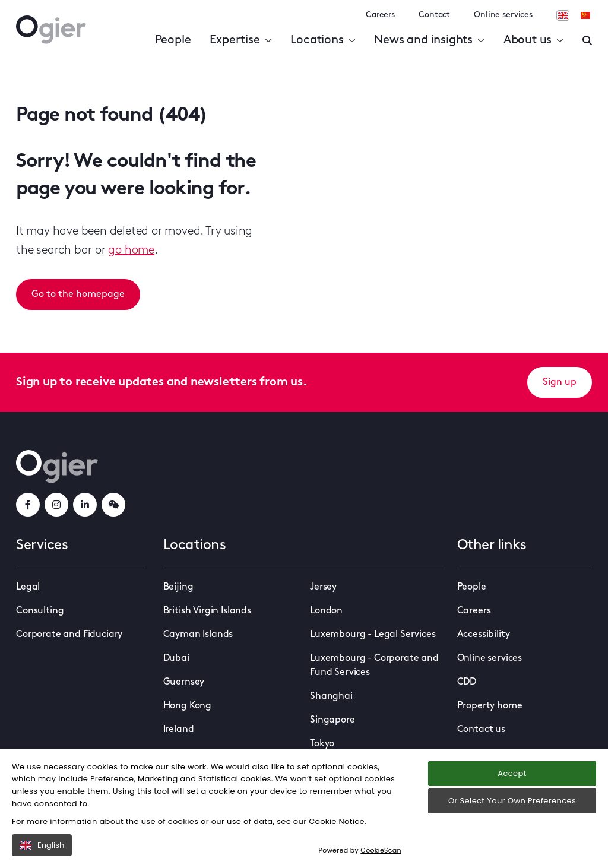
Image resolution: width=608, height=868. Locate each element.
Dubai (176, 658)
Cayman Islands (198, 635)
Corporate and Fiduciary (69, 635)
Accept (512, 773)
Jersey (323, 587)
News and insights (429, 40)
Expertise (240, 40)
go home (131, 251)
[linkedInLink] (85, 505)
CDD (467, 682)
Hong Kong (188, 706)
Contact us (481, 730)
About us (533, 40)
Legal (28, 587)
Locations (323, 40)
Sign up (560, 382)
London (326, 611)
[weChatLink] (113, 505)
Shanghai (331, 696)
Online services (503, 15)
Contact (434, 15)
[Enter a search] (587, 40)
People (173, 40)
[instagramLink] (56, 505)
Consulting (40, 611)
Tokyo (322, 744)
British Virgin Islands (207, 611)
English (42, 845)
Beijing (178, 587)
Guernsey (184, 682)
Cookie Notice (337, 821)
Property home (490, 706)
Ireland (179, 730)
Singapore (332, 720)
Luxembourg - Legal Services (373, 635)
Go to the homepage (78, 294)
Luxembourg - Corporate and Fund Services (374, 666)
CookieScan (381, 850)
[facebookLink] (28, 505)
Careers (380, 15)
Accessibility (484, 635)
